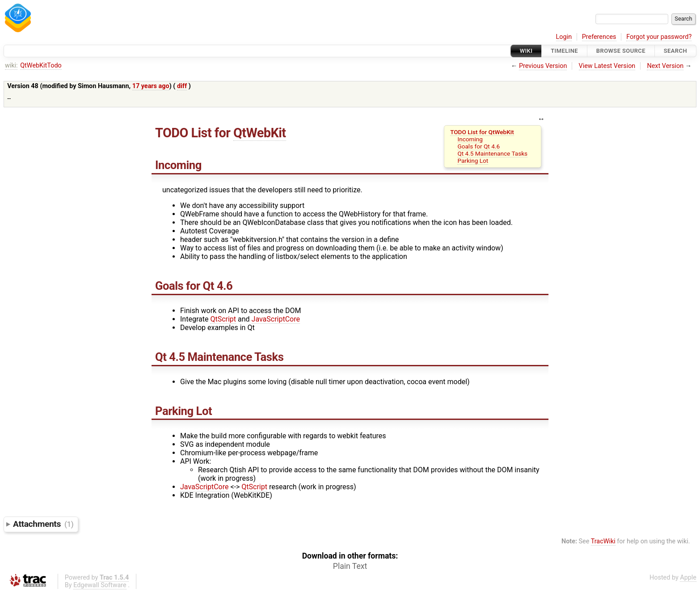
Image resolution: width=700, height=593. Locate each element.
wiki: (11, 66)
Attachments (43, 524)
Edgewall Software (100, 585)
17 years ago (151, 86)
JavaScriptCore (276, 319)
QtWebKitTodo (41, 66)
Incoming (470, 139)
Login (564, 37)
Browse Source (621, 51)
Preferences (599, 37)
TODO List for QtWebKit (482, 132)
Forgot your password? (659, 37)
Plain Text (350, 566)
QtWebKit (260, 133)
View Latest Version (607, 66)
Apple (688, 578)
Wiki (526, 51)
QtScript (223, 319)
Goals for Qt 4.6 (479, 146)
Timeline (564, 51)
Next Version (665, 66)
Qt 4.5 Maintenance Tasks (492, 153)
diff (182, 86)
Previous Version (543, 66)
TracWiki (603, 541)
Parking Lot (473, 161)
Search (675, 51)
